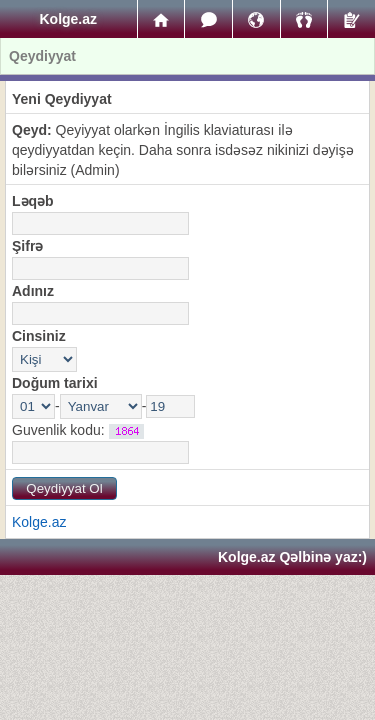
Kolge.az (39, 522)
